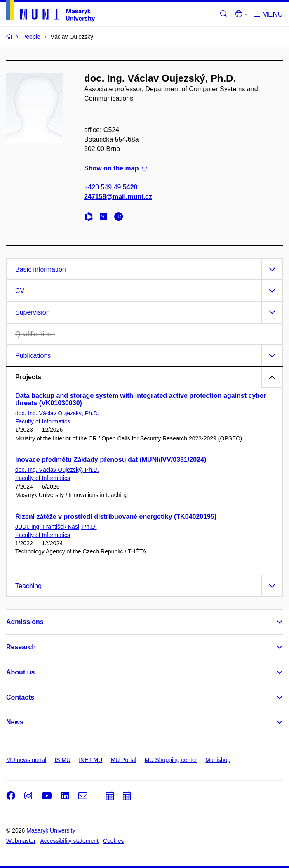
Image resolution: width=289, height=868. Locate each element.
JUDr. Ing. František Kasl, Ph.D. (56, 527)
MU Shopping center (171, 760)
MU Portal (123, 760)
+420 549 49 (111, 187)
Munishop (218, 760)
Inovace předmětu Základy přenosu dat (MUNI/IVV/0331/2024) (111, 460)
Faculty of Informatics (43, 421)
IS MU (62, 760)
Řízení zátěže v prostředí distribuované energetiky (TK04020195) (116, 517)
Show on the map (115, 168)
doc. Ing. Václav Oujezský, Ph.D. (57, 413)
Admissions (25, 622)
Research (21, 647)
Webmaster (21, 841)
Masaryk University (51, 830)
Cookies (114, 841)
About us (20, 672)
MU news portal (26, 760)
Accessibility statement (69, 841)
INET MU (90, 760)
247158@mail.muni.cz (118, 197)
